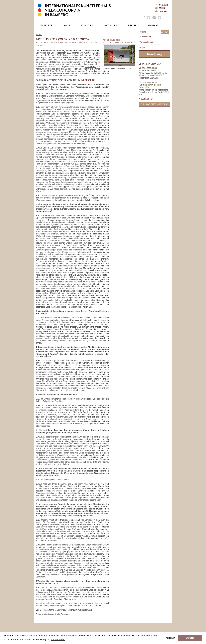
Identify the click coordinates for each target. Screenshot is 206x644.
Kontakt (153, 25)
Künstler (87, 25)
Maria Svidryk (48, 614)
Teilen (162, 8)
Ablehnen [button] (170, 638)
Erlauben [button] (190, 638)
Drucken (163, 11)
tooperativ (96, 570)
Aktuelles (111, 25)
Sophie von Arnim (69, 80)
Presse (132, 25)
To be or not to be (147, 70)
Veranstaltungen (147, 42)
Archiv (142, 47)
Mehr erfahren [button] (58, 640)
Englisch (162, 5)
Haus (67, 25)
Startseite (46, 25)
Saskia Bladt (44, 80)
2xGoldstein (91, 67)
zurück (39, 35)
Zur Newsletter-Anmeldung (155, 104)
